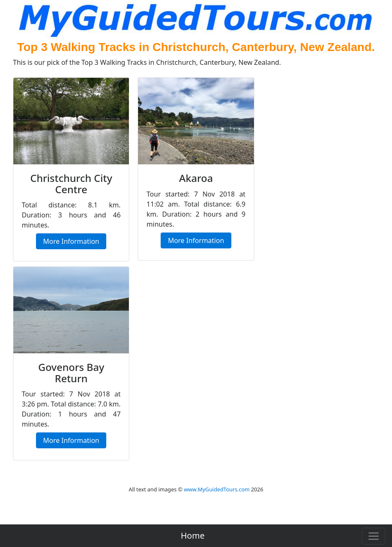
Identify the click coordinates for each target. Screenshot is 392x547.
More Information (71, 241)
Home (193, 535)
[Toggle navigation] (374, 536)
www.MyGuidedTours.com (216, 489)
